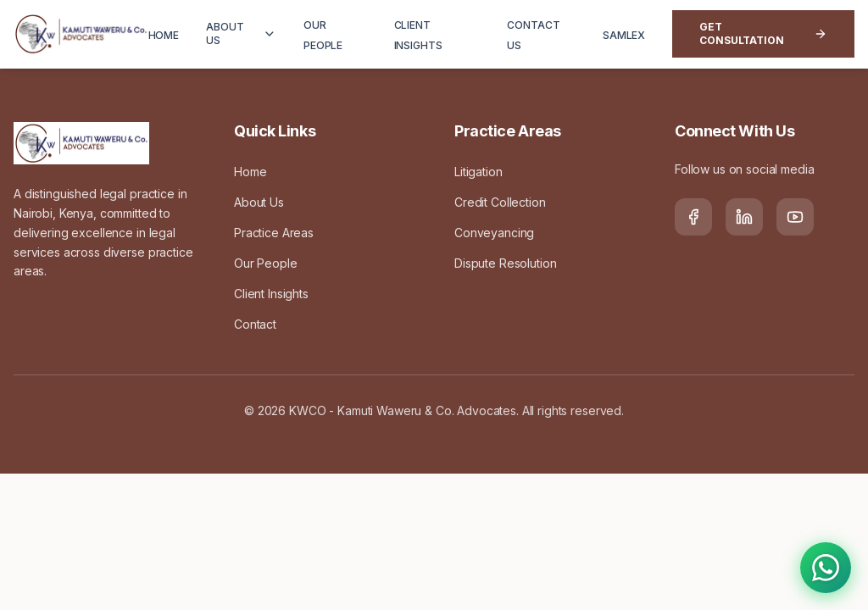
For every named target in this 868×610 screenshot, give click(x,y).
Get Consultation (763, 33)
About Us (259, 202)
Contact (255, 324)
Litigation (479, 172)
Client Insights (271, 294)
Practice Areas (274, 233)
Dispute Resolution (505, 263)
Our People (266, 263)
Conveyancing (494, 233)
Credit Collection (500, 202)
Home (250, 172)
